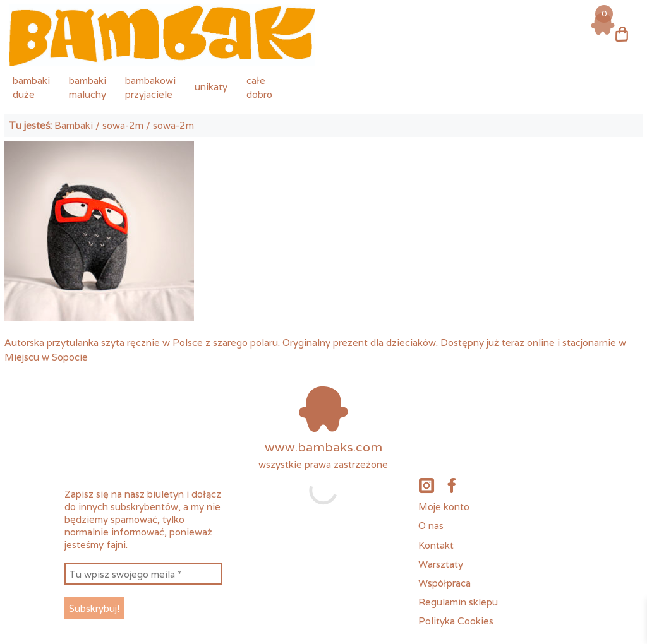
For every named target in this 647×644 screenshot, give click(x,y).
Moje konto (444, 506)
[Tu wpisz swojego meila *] (143, 574)
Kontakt (436, 545)
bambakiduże (31, 87)
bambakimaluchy (88, 87)
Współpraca (444, 583)
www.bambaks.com (323, 447)
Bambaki (74, 125)
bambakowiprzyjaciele (150, 87)
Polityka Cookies (456, 621)
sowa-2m (123, 125)
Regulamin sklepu (458, 602)
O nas (431, 525)
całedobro (259, 87)
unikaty (211, 86)
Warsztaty (441, 564)
